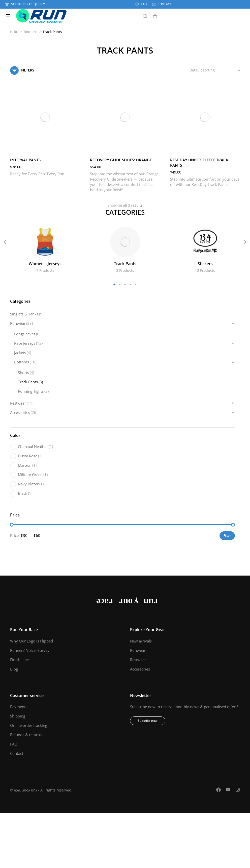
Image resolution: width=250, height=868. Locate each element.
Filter (227, 536)
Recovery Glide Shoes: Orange (121, 160)
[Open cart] (155, 16)
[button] (115, 284)
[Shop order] (215, 70)
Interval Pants (25, 160)
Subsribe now (148, 721)
